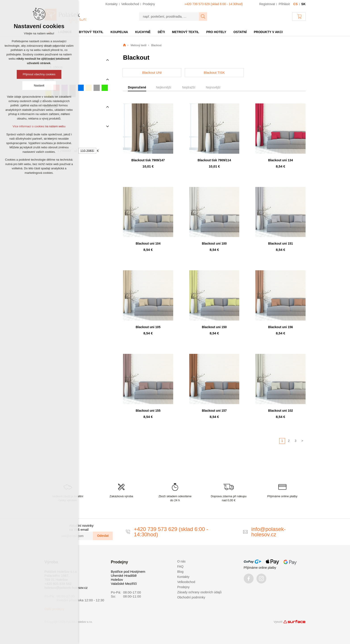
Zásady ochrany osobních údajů (199, 592)
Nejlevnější (164, 87)
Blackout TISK (214, 72)
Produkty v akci (268, 32)
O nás (181, 561)
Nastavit (39, 85)
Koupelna (119, 32)
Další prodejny (54, 609)
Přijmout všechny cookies (39, 74)
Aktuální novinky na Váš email (81, 528)
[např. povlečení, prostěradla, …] (169, 17)
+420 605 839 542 (58, 584)
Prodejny (183, 587)
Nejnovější (213, 87)
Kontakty (183, 577)
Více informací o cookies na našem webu (39, 126)
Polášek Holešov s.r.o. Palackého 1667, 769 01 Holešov (61, 576)
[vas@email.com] (75, 536)
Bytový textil (91, 32)
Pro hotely (216, 32)
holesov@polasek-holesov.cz (66, 588)
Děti (161, 32)
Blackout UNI (152, 72)
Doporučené (137, 87)
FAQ (180, 566)
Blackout (156, 45)
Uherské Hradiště (124, 576)
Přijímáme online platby (260, 568)
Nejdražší (189, 87)
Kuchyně (143, 32)
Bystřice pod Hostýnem (128, 572)
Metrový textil (186, 32)
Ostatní (240, 32)
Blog (180, 572)
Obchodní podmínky (191, 597)
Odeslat (103, 536)
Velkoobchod (186, 582)
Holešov (117, 580)
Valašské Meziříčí (124, 584)
